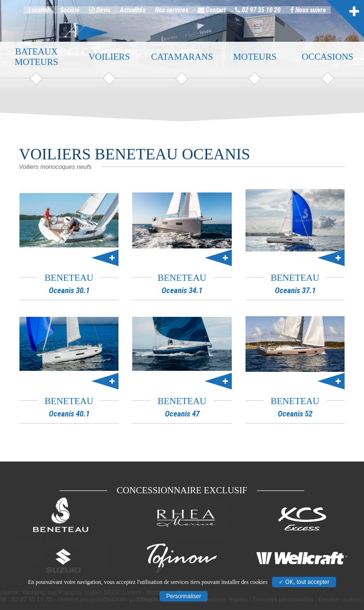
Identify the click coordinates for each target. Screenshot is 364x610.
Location (40, 13)
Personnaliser (184, 596)
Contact (212, 13)
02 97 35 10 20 (258, 13)
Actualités (133, 13)
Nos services (172, 13)
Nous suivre (308, 13)
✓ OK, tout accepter (304, 582)
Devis (100, 13)
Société (70, 13)
